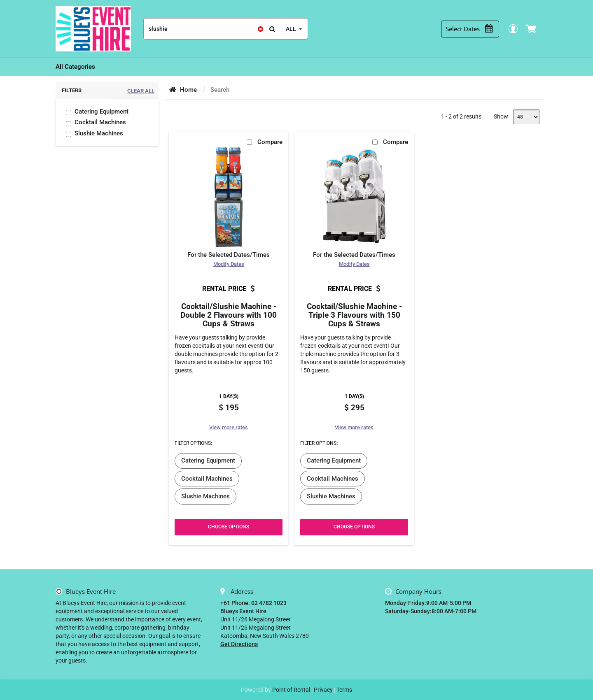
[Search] (213, 29)
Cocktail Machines (100, 122)
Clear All (141, 91)
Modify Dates (229, 264)
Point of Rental (291, 690)
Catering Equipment (102, 112)
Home (188, 90)
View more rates (229, 427)
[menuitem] (75, 67)
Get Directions (239, 644)
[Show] (526, 117)
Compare (270, 142)
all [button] (291, 29)
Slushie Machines (99, 133)
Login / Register (517, 29)
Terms (344, 690)
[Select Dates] (473, 29)
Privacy (323, 690)
